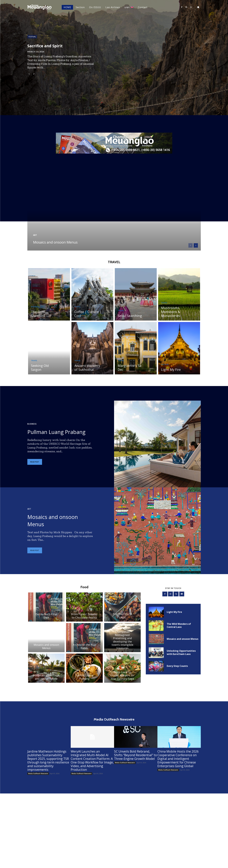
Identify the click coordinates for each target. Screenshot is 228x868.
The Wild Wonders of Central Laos (179, 629)
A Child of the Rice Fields (84, 649)
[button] (198, 7)
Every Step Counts (177, 670)
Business (36, 313)
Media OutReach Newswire (38, 778)
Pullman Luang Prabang (52, 433)
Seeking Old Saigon (44, 372)
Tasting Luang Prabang (84, 680)
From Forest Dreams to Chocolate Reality (84, 619)
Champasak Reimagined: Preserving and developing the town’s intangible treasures (122, 643)
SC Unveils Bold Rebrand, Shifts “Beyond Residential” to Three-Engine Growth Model (135, 759)
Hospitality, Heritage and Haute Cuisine (46, 680)
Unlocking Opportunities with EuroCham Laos (181, 656)
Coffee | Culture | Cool (87, 316)
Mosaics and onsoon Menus (61, 239)
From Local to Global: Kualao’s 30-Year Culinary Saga (122, 678)
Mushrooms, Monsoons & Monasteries (170, 314)
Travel (78, 309)
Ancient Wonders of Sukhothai (88, 370)
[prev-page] (29, 75)
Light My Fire (170, 372)
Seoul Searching (129, 318)
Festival (34, 37)
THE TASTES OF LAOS (122, 619)
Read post (35, 468)
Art (35, 229)
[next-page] (34, 75)
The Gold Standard (44, 318)
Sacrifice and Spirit (56, 46)
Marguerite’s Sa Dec (131, 372)
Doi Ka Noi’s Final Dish (46, 619)
